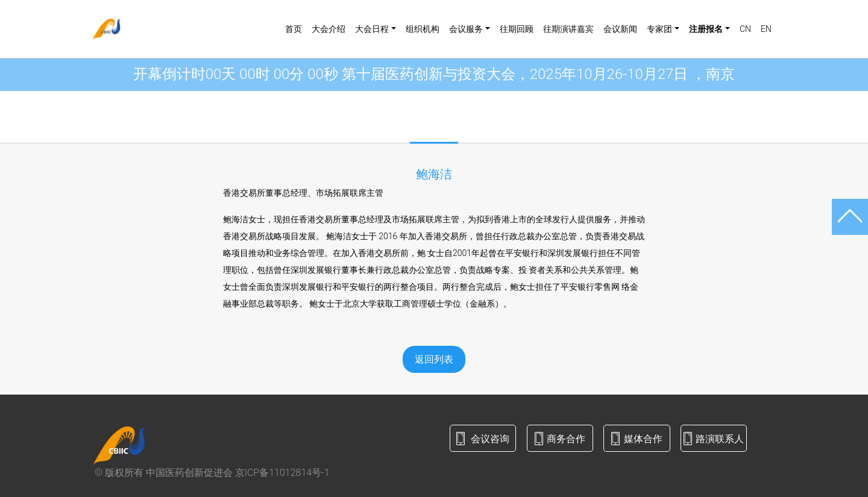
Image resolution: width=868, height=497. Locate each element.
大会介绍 (329, 29)
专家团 (659, 29)
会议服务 (466, 29)
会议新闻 (620, 29)
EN (766, 29)
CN (745, 29)
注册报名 (706, 29)
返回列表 (434, 359)
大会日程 (372, 29)
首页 (294, 29)
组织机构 (423, 29)
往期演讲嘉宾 (568, 29)
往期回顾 (517, 29)
